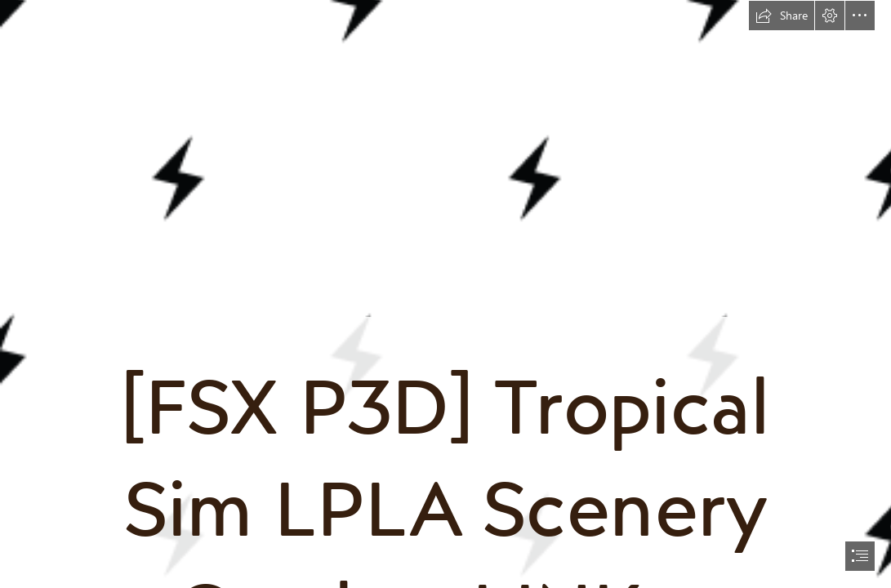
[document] (445, 294)
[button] (782, 16)
